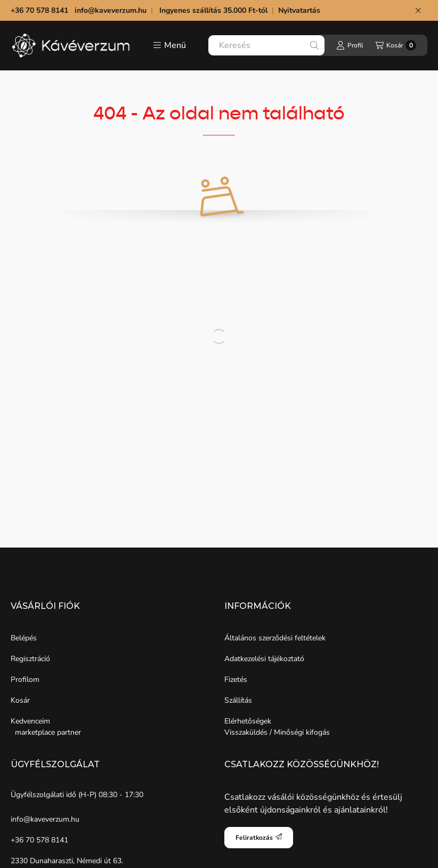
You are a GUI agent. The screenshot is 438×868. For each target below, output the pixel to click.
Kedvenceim (30, 721)
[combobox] (266, 45)
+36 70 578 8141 (39, 840)
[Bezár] (418, 11)
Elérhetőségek (248, 721)
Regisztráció (30, 659)
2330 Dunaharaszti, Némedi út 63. (67, 861)
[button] (169, 45)
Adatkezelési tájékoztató (264, 659)
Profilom (25, 680)
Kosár (20, 700)
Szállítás (238, 700)
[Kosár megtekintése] (396, 45)
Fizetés (236, 680)
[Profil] (350, 45)
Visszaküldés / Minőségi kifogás (277, 732)
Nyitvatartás (300, 10)
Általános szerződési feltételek (275, 638)
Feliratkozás (259, 838)
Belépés (24, 638)
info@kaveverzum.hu (111, 10)
